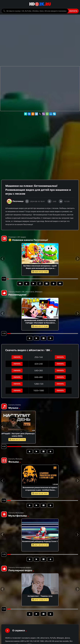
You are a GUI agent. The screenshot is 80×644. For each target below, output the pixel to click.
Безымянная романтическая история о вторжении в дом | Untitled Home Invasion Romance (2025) (40, 490)
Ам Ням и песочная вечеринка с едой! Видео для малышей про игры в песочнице (40, 268)
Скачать (73, 11)
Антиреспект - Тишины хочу (40, 596)
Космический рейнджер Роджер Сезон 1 (40, 541)
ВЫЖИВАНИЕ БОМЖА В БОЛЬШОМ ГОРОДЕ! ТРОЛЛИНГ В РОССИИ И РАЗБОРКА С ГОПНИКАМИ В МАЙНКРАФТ (40, 323)
